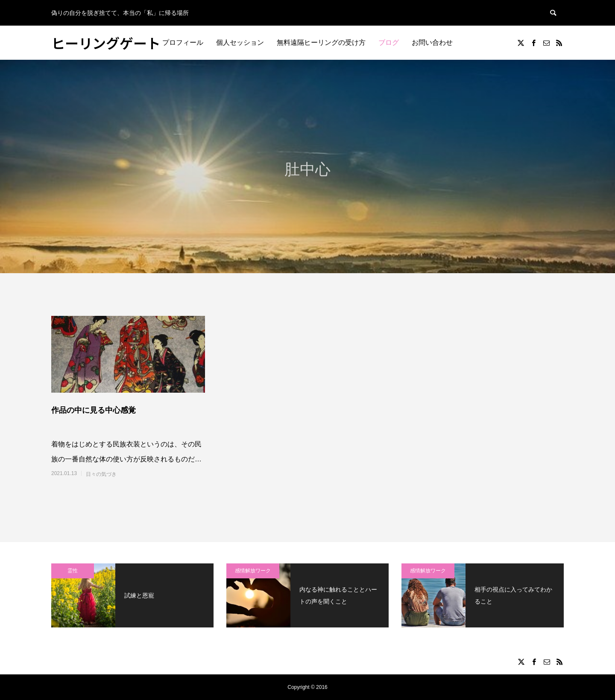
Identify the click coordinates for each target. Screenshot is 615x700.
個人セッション (240, 42)
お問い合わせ (432, 42)
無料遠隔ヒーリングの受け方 (321, 42)
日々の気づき (101, 474)
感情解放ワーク (253, 571)
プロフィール (183, 42)
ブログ (389, 42)
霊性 (73, 571)
